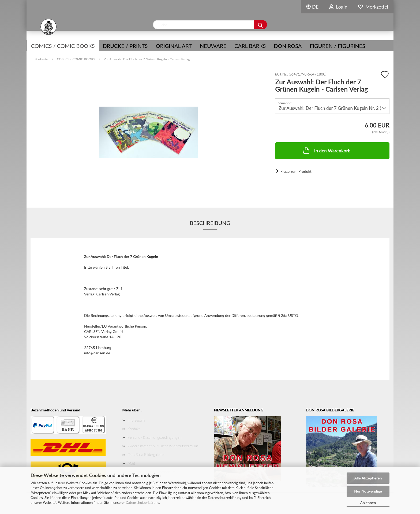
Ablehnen (368, 503)
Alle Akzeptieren (368, 478)
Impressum (136, 420)
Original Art (174, 46)
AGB (132, 463)
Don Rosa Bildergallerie (146, 454)
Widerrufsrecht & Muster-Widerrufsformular (163, 446)
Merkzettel (373, 7)
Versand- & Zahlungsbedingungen (155, 437)
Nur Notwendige (368, 491)
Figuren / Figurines (337, 46)
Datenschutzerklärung (142, 502)
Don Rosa (288, 46)
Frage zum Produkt (296, 171)
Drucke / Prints (125, 46)
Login (338, 7)
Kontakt (134, 429)
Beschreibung (210, 223)
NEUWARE (213, 46)
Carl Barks (250, 46)
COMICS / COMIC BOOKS (63, 46)
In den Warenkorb (326, 150)
